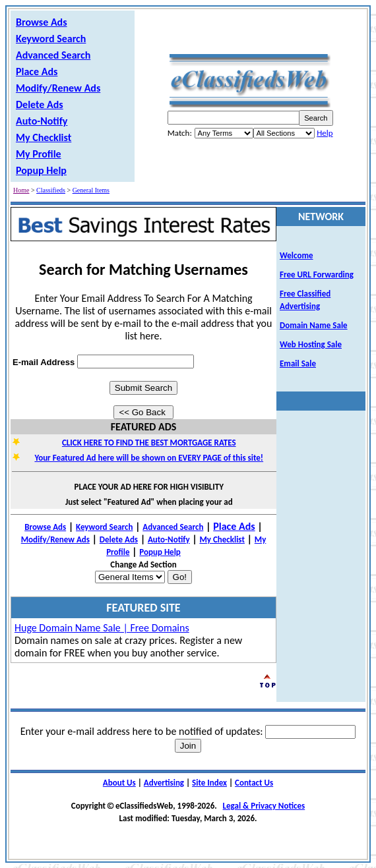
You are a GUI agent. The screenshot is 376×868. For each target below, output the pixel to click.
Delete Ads (40, 104)
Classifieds (51, 190)
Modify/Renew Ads (58, 88)
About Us (119, 783)
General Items (91, 190)
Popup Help (41, 170)
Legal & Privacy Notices (264, 806)
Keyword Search (51, 39)
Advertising (164, 783)
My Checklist (44, 137)
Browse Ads (42, 22)
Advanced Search (53, 55)
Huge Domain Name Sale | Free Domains (102, 628)
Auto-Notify (42, 121)
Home (21, 190)
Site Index (209, 783)
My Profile (39, 154)
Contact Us (254, 783)
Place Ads (37, 72)
